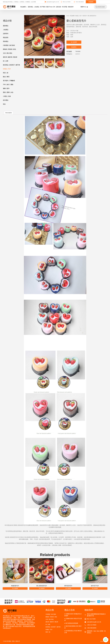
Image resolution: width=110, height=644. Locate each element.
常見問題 (65, 7)
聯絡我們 (71, 7)
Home (68, 16)
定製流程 (58, 7)
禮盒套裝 (6, 37)
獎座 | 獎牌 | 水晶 (8, 92)
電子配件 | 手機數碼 (9, 81)
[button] (63, 35)
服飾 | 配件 (6, 88)
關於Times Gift (51, 7)
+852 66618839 (79, 2)
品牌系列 (6, 34)
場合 (4, 104)
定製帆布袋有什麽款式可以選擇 (73, 619)
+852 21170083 (66, 2)
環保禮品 (6, 41)
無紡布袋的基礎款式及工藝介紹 (73, 627)
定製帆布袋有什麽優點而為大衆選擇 (73, 615)
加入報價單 (74, 42)
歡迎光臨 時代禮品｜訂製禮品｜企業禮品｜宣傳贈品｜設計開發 (19, 2)
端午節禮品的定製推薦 (72, 623)
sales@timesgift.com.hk (52, 2)
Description (9, 113)
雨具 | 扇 (6, 73)
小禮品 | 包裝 (7, 96)
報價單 (91, 2)
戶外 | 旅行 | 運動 (8, 85)
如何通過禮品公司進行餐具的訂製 (73, 632)
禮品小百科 (70, 610)
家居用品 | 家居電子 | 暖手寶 (11, 65)
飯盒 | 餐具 (6, 77)
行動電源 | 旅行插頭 (9, 45)
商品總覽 (24, 7)
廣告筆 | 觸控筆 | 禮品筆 (10, 57)
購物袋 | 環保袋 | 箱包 (9, 49)
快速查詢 (74, 47)
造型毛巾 (85, 16)
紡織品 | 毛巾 (7, 69)
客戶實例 (43, 7)
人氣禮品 (37, 7)
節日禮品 (6, 100)
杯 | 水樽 (6, 61)
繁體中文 (84, 7)
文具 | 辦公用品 (8, 53)
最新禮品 (31, 7)
